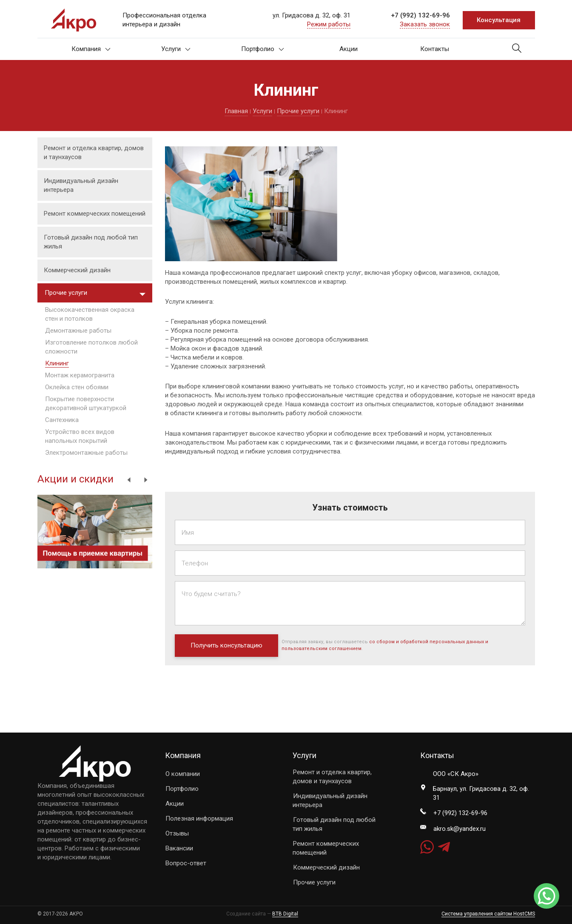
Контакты (435, 49)
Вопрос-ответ (186, 863)
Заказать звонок (425, 24)
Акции (349, 49)
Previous (129, 480)
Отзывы (177, 833)
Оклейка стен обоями (77, 387)
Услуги (176, 49)
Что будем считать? (211, 594)
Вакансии (179, 848)
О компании (183, 774)
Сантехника (62, 420)
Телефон (195, 563)
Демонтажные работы (78, 331)
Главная (236, 111)
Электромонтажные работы (86, 453)
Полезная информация (199, 818)
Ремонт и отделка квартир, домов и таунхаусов (94, 153)
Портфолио (263, 49)
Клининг (57, 363)
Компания (91, 49)
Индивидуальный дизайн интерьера (81, 185)
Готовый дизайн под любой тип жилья (91, 242)
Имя (188, 533)
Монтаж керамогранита (80, 375)
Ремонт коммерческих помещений (95, 214)
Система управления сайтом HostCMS (488, 914)
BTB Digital (285, 914)
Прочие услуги (298, 111)
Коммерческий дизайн (77, 270)
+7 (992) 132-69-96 (420, 15)
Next (146, 480)
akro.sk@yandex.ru (460, 829)
